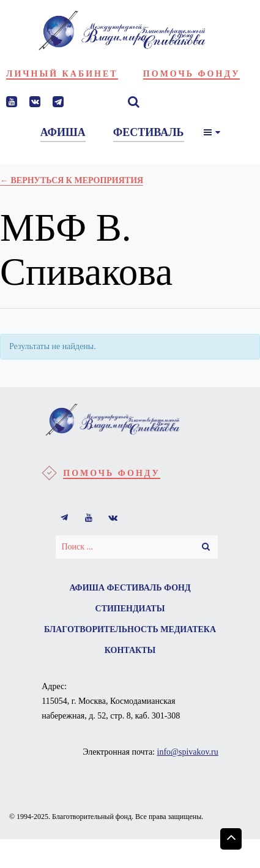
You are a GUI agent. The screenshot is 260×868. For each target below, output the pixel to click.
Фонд (177, 588)
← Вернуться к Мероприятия (72, 180)
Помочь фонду (192, 74)
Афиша (87, 588)
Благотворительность (101, 629)
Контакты (130, 650)
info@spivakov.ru (188, 752)
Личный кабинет (62, 74)
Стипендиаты (130, 609)
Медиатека (188, 629)
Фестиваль (135, 588)
